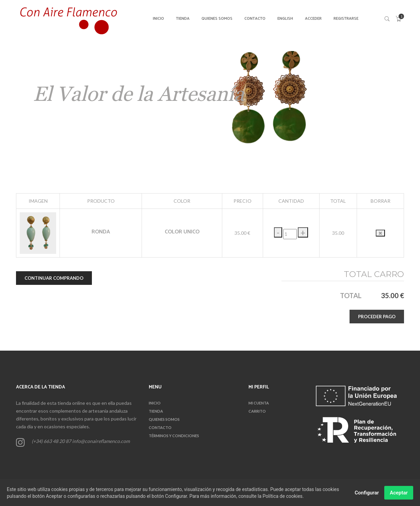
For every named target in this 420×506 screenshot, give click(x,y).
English (285, 19)
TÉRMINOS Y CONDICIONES (174, 436)
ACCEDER (313, 19)
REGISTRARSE (346, 19)
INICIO (158, 19)
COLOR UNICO (182, 232)
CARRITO (257, 411)
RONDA (101, 232)
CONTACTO (255, 19)
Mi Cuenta (259, 403)
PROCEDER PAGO (377, 317)
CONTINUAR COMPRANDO (54, 278)
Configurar (367, 494)
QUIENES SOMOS (217, 19)
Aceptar (399, 494)
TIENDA (183, 19)
